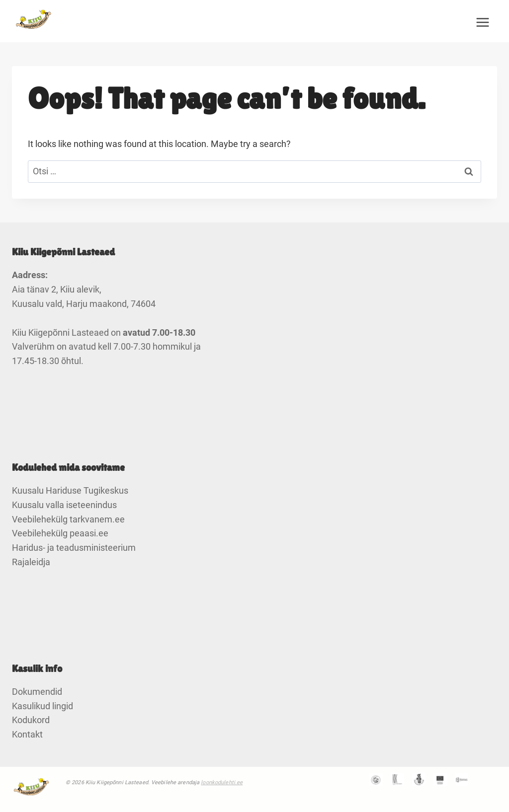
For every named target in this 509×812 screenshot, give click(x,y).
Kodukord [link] (31, 720)
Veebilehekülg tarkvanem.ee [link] (68, 519)
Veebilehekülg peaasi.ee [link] (60, 533)
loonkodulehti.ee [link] (222, 782)
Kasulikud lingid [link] (42, 706)
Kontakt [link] (27, 734)
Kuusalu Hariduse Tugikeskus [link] (70, 490)
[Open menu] (482, 22)
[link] (34, 22)
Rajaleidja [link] (31, 562)
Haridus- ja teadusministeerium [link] (74, 548)
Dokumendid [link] (37, 692)
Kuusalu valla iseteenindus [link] (64, 505)
